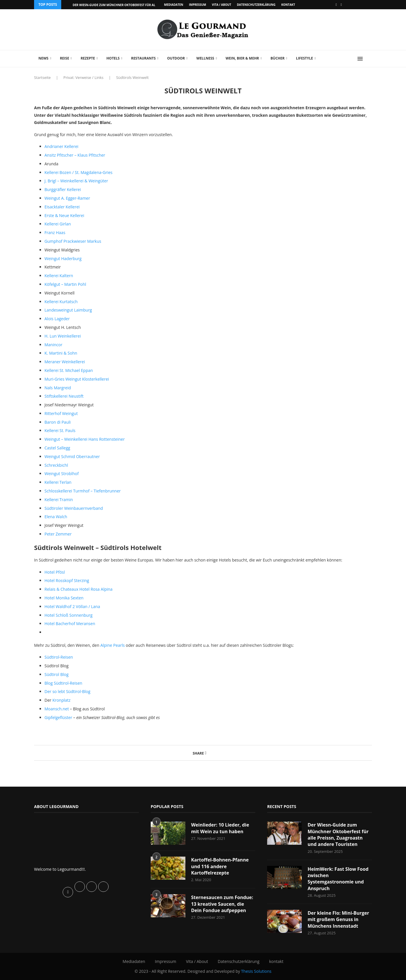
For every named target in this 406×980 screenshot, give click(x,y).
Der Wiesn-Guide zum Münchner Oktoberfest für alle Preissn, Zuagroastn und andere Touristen (338, 834)
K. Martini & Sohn (61, 353)
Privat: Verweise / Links (84, 77)
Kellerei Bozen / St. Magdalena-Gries (79, 172)
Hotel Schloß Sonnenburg (68, 615)
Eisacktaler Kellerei (62, 207)
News (43, 58)
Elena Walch (56, 517)
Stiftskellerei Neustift (64, 396)
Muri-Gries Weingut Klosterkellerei (77, 379)
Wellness (205, 58)
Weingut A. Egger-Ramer (67, 198)
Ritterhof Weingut (61, 413)
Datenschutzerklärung (256, 5)
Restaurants (143, 58)
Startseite (42, 77)
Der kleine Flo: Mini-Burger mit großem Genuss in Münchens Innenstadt (338, 919)
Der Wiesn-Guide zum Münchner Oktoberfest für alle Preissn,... (124, 5)
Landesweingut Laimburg (68, 310)
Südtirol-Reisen (59, 657)
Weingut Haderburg (63, 259)
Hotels (113, 58)
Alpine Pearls (112, 645)
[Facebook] (336, 5)
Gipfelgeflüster (59, 717)
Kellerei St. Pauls (60, 430)
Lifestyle (304, 58)
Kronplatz (61, 700)
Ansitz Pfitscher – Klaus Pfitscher (75, 155)
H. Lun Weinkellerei (63, 336)
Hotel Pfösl (55, 572)
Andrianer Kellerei (61, 146)
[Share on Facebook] (206, 753)
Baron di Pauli (58, 422)
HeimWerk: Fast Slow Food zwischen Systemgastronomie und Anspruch (338, 879)
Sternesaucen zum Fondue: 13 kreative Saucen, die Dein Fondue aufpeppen (222, 904)
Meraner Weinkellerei (65, 362)
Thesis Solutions (256, 971)
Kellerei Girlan (58, 224)
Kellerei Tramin (59, 500)
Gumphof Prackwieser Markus (73, 241)
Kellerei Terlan (58, 482)
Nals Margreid (58, 388)
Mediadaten (174, 5)
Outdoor (176, 58)
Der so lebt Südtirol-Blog (67, 691)
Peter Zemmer (58, 534)
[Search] (369, 59)
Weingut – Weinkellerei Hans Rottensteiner (85, 439)
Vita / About (222, 5)
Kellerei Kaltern (59, 276)
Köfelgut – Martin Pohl (65, 284)
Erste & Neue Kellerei (64, 215)
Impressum (197, 5)
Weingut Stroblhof (62, 474)
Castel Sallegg (57, 448)
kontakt (288, 5)
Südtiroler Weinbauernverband (74, 508)
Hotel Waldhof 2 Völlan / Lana (72, 606)
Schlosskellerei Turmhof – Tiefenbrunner (83, 491)
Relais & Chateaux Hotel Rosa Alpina (79, 589)
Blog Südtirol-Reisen (63, 683)
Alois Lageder (57, 319)
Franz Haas (55, 233)
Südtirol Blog (56, 674)
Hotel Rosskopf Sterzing (67, 580)
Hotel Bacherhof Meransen (70, 624)
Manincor (53, 345)
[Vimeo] (341, 5)
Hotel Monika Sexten (64, 598)
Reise (64, 58)
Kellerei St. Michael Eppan (69, 370)
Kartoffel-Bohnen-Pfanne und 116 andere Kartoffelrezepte (220, 866)
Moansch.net (57, 709)
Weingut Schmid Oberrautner (72, 456)
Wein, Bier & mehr (242, 58)
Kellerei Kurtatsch (61, 302)
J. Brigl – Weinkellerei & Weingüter (76, 181)
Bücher (278, 58)
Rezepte (88, 58)
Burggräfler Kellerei (63, 189)
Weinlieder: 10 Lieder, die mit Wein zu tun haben (220, 828)
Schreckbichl (56, 465)
